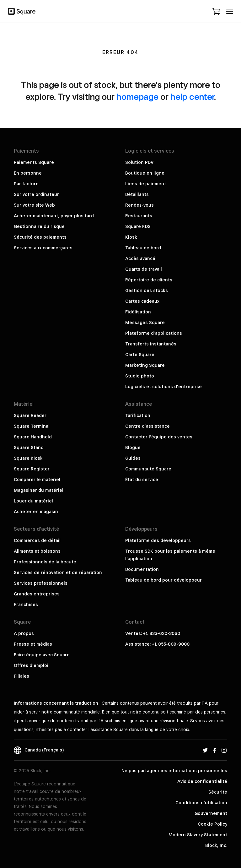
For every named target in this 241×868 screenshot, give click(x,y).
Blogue (133, 448)
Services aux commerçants (43, 248)
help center (192, 97)
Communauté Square (148, 469)
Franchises (26, 605)
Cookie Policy (212, 824)
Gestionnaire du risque (39, 226)
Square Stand (29, 448)
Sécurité (218, 792)
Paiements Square (34, 162)
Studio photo (140, 376)
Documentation (142, 569)
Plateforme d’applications (154, 333)
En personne (28, 173)
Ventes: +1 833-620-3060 (153, 633)
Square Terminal (32, 426)
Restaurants (139, 216)
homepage (137, 97)
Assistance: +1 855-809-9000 (157, 644)
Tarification (138, 415)
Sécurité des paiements (40, 237)
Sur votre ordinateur (36, 194)
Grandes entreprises (37, 594)
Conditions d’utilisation (201, 803)
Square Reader (30, 415)
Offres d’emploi (31, 665)
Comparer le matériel (37, 480)
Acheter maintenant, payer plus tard (54, 216)
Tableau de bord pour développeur (163, 580)
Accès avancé (140, 258)
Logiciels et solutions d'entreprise (163, 387)
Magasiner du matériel (39, 490)
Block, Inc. (216, 845)
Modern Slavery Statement (198, 835)
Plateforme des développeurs (158, 540)
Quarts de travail (144, 269)
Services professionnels (41, 583)
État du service (142, 480)
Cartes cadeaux (142, 301)
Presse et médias (33, 644)
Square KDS (138, 226)
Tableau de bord (143, 248)
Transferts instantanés (151, 344)
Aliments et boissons (37, 551)
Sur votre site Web (34, 205)
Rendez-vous (139, 205)
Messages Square (145, 323)
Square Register (32, 469)
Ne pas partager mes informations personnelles (174, 771)
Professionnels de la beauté (45, 562)
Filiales (21, 676)
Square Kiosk (28, 458)
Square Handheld (33, 437)
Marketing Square (145, 365)
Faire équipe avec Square (42, 655)
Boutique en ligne (145, 173)
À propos (24, 633)
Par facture (26, 184)
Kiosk (131, 237)
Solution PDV (139, 162)
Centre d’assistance (147, 426)
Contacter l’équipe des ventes (159, 437)
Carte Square (140, 355)
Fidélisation (138, 312)
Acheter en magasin (36, 512)
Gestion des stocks (147, 290)
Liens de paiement (146, 184)
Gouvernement (211, 813)
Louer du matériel (33, 501)
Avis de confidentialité (202, 781)
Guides (133, 458)
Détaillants (137, 194)
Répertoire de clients (149, 280)
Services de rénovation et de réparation (58, 572)
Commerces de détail (37, 540)
